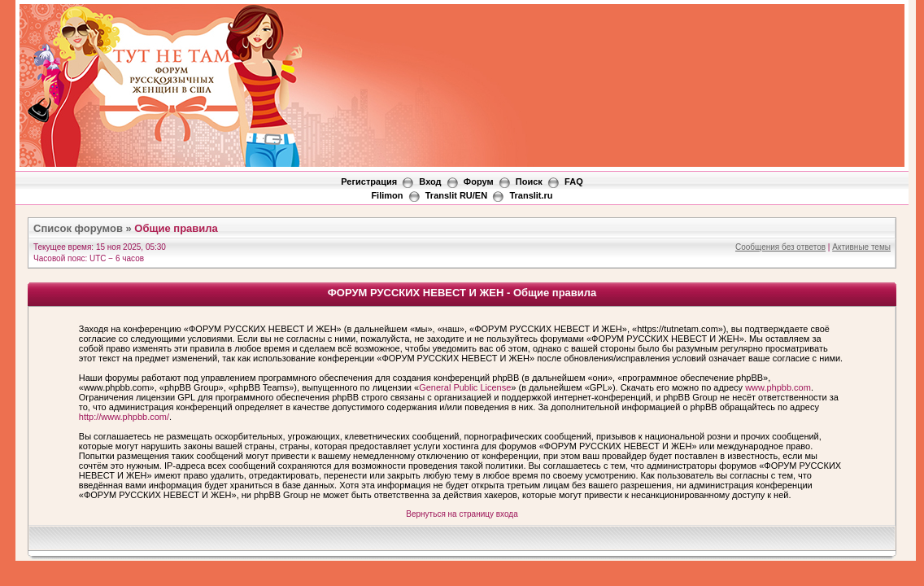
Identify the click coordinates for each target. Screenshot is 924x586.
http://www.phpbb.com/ (124, 417)
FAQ (574, 181)
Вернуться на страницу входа (462, 514)
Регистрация (369, 181)
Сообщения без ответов (780, 247)
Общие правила (176, 228)
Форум (479, 181)
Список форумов (78, 228)
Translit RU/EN (456, 195)
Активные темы (861, 247)
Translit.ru (531, 195)
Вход (430, 181)
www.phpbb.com (778, 387)
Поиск (529, 181)
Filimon (387, 195)
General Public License (465, 387)
